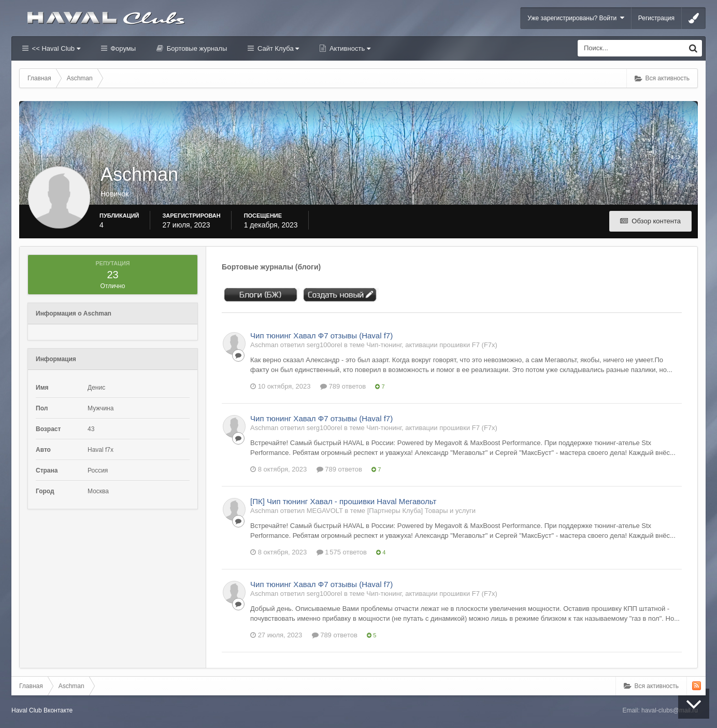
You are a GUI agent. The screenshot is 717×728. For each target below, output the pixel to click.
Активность (349, 48)
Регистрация (656, 18)
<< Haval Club (55, 48)
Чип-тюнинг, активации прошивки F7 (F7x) (432, 345)
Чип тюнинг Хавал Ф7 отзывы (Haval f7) (321, 336)
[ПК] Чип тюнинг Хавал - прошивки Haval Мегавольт (343, 501)
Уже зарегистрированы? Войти (576, 18)
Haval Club (27, 710)
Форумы (122, 48)
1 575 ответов (342, 552)
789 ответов (343, 386)
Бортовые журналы (196, 48)
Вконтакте (58, 710)
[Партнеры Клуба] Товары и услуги (421, 511)
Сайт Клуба (277, 48)
